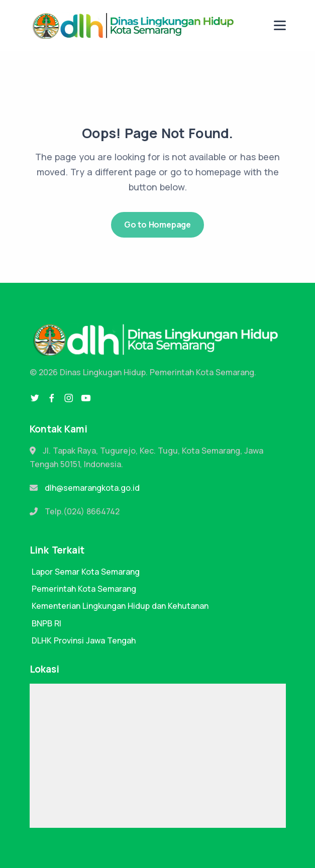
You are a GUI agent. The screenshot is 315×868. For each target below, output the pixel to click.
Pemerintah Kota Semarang (84, 589)
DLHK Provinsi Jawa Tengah (84, 640)
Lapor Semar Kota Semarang (86, 572)
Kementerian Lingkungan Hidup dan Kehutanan (120, 606)
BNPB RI (46, 623)
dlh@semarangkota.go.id (92, 488)
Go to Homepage (157, 225)
